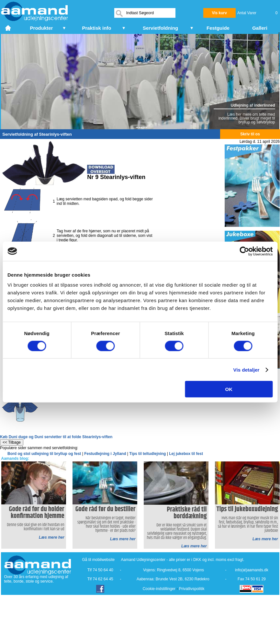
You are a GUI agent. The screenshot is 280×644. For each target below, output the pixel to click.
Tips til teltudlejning (147, 454)
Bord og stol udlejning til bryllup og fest (44, 454)
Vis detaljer (246, 370)
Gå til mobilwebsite (99, 560)
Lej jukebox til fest (186, 454)
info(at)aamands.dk (252, 570)
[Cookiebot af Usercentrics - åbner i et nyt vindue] (244, 251)
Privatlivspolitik (192, 589)
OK (229, 389)
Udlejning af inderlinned (253, 105)
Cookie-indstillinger (159, 589)
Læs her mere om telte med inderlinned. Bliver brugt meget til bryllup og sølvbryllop (247, 118)
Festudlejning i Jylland (105, 454)
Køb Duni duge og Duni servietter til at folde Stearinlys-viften (56, 437)
